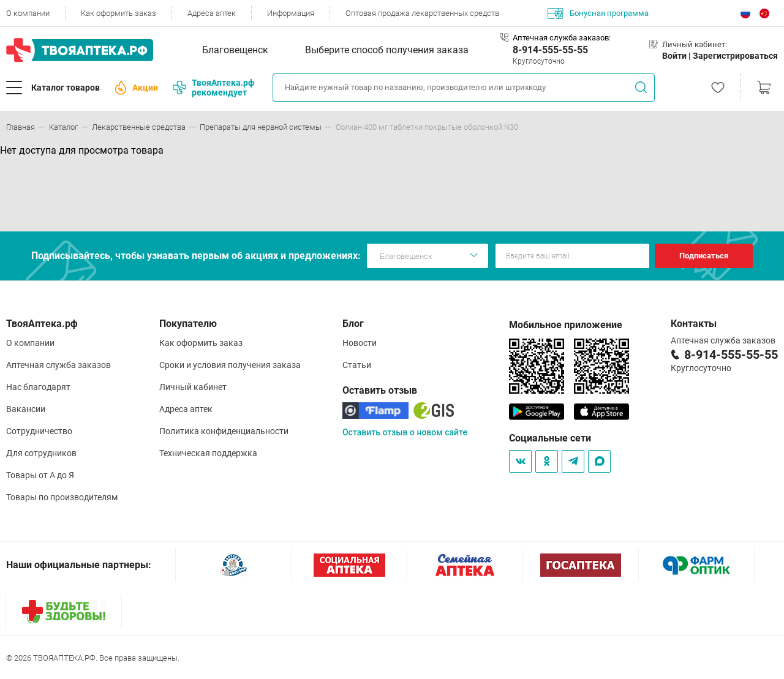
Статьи (357, 365)
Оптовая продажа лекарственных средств (422, 13)
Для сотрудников (41, 453)
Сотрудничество (39, 431)
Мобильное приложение (566, 325)
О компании (28, 13)
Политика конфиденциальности (224, 431)
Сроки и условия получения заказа (230, 365)
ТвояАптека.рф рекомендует (213, 88)
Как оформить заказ (119, 13)
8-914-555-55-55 (550, 50)
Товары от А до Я (40, 475)
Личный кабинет (193, 387)
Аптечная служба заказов (58, 365)
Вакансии (26, 409)
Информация (291, 13)
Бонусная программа (598, 13)
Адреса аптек (212, 13)
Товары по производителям (62, 497)
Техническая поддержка (208, 453)
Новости (360, 343)
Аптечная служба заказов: (562, 38)
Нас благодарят (38, 387)
